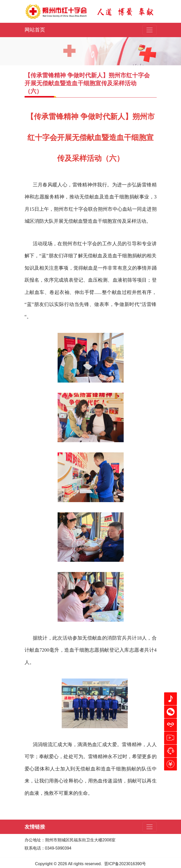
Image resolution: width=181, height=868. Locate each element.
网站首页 (35, 30)
